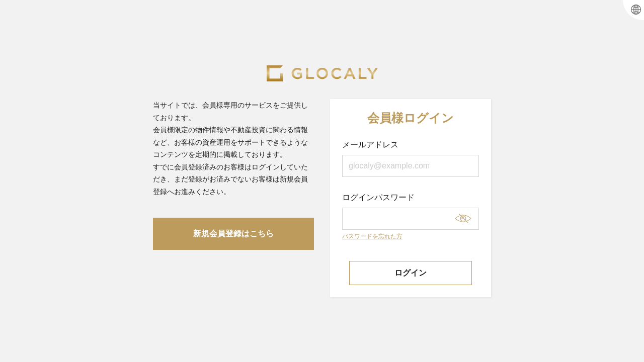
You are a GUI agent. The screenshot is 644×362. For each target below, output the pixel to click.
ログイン (411, 273)
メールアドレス (411, 159)
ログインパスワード (411, 211)
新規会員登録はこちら (233, 234)
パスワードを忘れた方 (372, 236)
